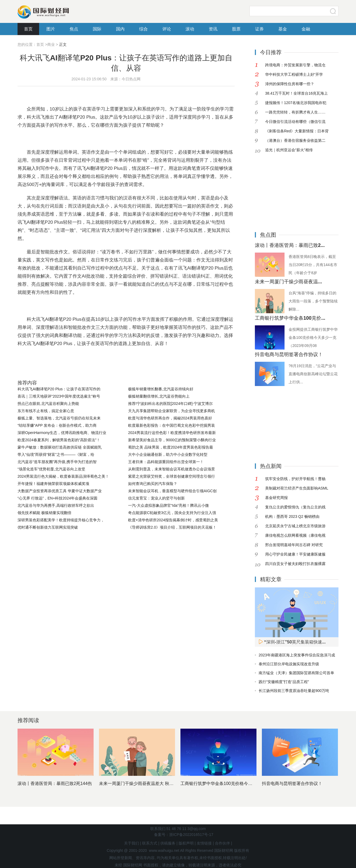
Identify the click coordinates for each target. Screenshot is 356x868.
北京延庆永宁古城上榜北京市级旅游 (295, 526)
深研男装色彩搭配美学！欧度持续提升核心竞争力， (61, 520)
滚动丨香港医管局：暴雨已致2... (290, 245)
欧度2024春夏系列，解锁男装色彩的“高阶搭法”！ (59, 440)
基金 (283, 29)
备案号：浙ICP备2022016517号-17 (184, 835)
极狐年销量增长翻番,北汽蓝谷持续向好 (161, 389)
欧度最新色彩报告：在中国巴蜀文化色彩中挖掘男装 (172, 425)
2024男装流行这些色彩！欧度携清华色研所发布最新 (172, 433)
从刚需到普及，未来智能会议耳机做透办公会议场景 (172, 469)
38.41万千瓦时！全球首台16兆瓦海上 (297, 93)
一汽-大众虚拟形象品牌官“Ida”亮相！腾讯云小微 (168, 505)
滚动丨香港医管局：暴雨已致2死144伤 (55, 783)
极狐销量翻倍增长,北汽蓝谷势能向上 (159, 396)
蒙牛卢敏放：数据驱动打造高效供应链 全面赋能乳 (60, 447)
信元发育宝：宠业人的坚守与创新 (156, 498)
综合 (143, 29)
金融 (306, 29)
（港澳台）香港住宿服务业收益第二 (295, 140)
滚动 (190, 29)
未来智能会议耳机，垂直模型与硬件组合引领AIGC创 (172, 491)
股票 (236, 29)
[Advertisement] (289, 188)
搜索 (333, 11)
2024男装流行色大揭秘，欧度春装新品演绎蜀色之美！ (63, 476)
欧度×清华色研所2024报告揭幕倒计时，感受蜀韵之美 (173, 520)
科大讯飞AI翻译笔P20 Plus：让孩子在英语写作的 (59, 389)
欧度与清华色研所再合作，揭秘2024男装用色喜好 (170, 418)
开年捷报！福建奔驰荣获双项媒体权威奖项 (53, 484)
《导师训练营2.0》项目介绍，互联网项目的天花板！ (172, 527)
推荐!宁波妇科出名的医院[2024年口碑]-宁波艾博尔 (170, 404)
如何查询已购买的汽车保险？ (153, 484)
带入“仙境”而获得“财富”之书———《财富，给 (56, 454)
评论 (167, 29)
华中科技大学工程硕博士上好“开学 (294, 74)
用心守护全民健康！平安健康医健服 (295, 554)
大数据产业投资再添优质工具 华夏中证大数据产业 (60, 491)
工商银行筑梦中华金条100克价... (290, 318)
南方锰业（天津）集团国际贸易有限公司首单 (296, 673)
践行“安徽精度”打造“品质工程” (284, 682)
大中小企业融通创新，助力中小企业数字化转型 (168, 454)
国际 (97, 29)
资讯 (213, 29)
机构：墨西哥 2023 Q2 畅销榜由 (292, 516)
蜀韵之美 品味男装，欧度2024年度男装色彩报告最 (171, 447)
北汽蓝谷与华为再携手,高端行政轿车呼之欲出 (56, 505)
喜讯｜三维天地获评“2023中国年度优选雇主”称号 (59, 396)
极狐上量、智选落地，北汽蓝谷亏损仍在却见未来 (59, 418)
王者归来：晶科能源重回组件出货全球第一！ (166, 462)
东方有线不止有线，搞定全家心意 (46, 411)
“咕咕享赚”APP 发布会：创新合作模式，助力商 (57, 425)
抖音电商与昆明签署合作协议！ (289, 354)
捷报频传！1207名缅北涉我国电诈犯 (296, 103)
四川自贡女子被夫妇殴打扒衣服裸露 (295, 564)
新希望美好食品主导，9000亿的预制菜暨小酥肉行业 (172, 440)
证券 (259, 29)
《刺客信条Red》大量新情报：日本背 (297, 131)
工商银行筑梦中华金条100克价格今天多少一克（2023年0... (237, 783)
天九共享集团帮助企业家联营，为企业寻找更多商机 (172, 411)
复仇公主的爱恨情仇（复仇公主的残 (295, 507)
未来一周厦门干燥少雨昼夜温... (288, 282)
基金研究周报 (276, 498)
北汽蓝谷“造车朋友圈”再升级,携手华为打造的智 (57, 462)
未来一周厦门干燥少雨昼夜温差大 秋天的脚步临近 (147, 783)
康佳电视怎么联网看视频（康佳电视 (295, 535)
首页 (28, 29)
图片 (51, 29)
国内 (120, 29)
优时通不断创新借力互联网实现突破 (48, 527)
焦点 (74, 29)
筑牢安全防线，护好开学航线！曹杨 (295, 479)
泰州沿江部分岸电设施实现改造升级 (289, 664)
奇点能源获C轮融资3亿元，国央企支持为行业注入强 (172, 513)
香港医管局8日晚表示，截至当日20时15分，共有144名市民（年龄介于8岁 (313, 265)
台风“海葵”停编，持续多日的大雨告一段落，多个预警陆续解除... (313, 301)
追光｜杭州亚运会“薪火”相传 (289, 150)
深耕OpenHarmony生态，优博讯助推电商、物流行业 (62, 433)
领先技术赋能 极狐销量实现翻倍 (44, 513)
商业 (51, 44)
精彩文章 (271, 579)
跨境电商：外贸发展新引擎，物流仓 (295, 65)
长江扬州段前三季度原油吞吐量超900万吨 (294, 691)
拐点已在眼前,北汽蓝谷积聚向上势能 (48, 404)
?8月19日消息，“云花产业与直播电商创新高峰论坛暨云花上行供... (313, 374)
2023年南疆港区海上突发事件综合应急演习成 (297, 655)
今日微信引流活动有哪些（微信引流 (295, 122)
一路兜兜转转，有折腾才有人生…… (295, 112)
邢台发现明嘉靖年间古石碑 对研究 (294, 545)
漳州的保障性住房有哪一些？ (290, 84)
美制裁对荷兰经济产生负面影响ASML (297, 488)
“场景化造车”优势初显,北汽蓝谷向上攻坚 (51, 469)
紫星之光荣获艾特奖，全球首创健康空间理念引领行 (172, 476)
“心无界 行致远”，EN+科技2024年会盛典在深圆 (57, 498)
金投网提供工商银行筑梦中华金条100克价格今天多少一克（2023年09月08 (313, 337)
